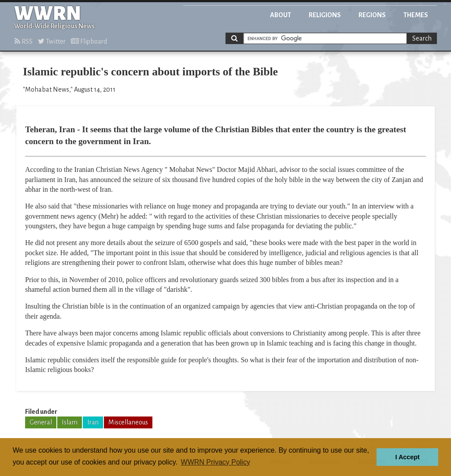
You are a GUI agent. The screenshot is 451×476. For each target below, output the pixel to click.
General (41, 422)
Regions (372, 15)
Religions (325, 15)
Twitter (52, 41)
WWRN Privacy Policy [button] (216, 462)
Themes (416, 15)
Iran (93, 422)
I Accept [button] (407, 457)
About (281, 15)
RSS (24, 41)
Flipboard (89, 41)
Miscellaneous (128, 422)
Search (422, 38)
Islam (70, 422)
